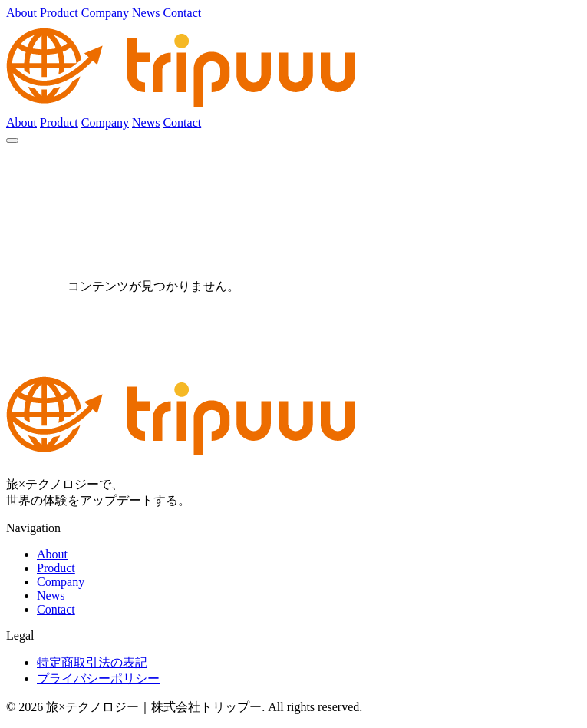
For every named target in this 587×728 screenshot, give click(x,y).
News (146, 13)
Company (105, 13)
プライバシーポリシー (98, 678)
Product (59, 13)
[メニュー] (12, 141)
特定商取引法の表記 (92, 662)
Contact (182, 13)
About (21, 13)
